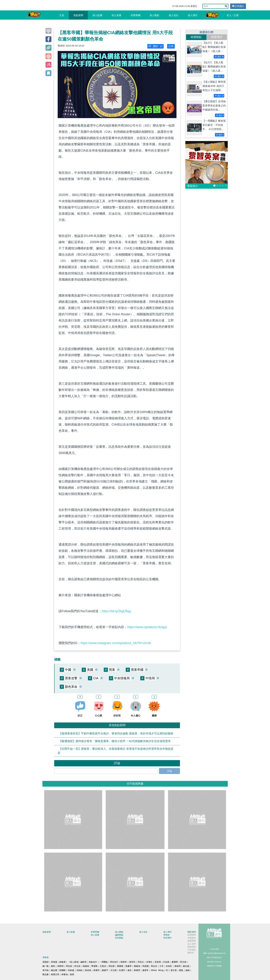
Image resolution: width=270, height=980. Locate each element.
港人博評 (193, 15)
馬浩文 (141, 962)
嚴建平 (105, 970)
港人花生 (174, 15)
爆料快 (191, 953)
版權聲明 (192, 941)
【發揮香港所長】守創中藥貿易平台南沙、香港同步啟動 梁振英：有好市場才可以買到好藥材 (116, 733)
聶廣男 (137, 970)
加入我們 (192, 944)
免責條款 (192, 938)
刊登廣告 (192, 950)
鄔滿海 (86, 966)
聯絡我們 (192, 947)
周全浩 (154, 966)
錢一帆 (46, 966)
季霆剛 (94, 966)
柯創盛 (71, 970)
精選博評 (217, 37)
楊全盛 (186, 966)
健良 (130, 970)
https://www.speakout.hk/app (147, 627)
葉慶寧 (129, 966)
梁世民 (132, 962)
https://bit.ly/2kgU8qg (116, 611)
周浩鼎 (69, 966)
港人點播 (97, 15)
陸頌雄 (88, 970)
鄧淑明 (178, 966)
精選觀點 (196, 37)
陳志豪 (46, 974)
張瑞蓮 (54, 962)
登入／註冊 (233, 15)
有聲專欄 (135, 15)
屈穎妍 (46, 962)
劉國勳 (63, 970)
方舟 (161, 966)
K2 (167, 970)
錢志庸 (54, 970)
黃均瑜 (46, 970)
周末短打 (114, 962)
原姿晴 (158, 962)
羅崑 (181, 970)
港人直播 (116, 15)
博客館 (166, 935)
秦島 (53, 966)
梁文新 (174, 970)
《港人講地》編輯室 (77, 962)
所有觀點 (119, 938)
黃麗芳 (96, 970)
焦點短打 (93, 962)
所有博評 (167, 938)
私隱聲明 (192, 935)
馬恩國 (145, 966)
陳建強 (137, 966)
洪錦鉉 (79, 970)
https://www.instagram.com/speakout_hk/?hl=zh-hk (116, 643)
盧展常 (145, 970)
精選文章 (55, 974)
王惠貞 (103, 966)
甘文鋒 (114, 970)
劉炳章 (124, 962)
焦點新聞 (78, 15)
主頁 (62, 15)
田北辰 (77, 966)
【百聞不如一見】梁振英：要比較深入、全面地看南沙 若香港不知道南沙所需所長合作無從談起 (115, 751)
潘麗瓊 (120, 966)
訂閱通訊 (238, 6)
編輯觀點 (119, 935)
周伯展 (112, 966)
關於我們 (192, 932)
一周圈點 (104, 962)
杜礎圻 (122, 970)
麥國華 (175, 962)
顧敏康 (63, 962)
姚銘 (188, 970)
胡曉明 (60, 966)
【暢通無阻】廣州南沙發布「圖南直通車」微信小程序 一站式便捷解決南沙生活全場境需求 (115, 741)
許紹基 (166, 962)
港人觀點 (154, 15)
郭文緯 (183, 962)
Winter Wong (157, 970)
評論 (170, 771)
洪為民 (169, 966)
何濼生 (149, 962)
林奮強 (65, 974)
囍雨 (72, 974)
